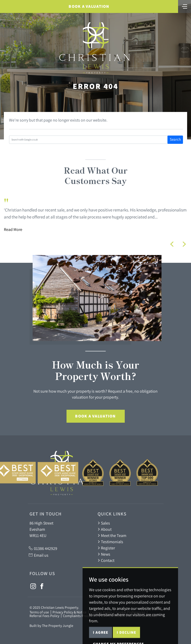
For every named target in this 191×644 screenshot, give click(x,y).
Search (175, 139)
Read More (13, 229)
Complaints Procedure (80, 616)
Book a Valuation (89, 6)
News (104, 554)
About (105, 529)
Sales (104, 523)
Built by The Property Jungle (51, 626)
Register (106, 548)
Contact (106, 560)
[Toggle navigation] (185, 6)
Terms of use (39, 612)
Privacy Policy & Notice (69, 612)
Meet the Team (112, 535)
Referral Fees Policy (44, 616)
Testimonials (110, 542)
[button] (172, 244)
